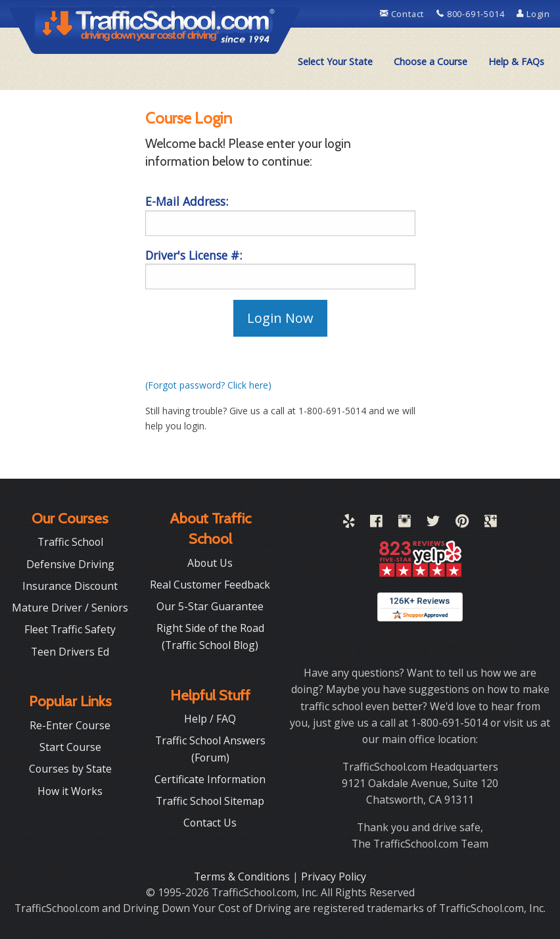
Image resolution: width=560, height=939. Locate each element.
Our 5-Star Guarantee (210, 606)
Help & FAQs (516, 61)
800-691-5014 (472, 14)
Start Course (70, 747)
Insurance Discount (70, 586)
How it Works (70, 791)
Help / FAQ (210, 719)
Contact (403, 14)
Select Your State (335, 61)
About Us (210, 563)
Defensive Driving (70, 564)
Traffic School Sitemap (210, 801)
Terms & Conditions (243, 877)
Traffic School (70, 542)
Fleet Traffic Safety (70, 629)
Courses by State (70, 769)
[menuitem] (335, 62)
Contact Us (210, 823)
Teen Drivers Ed (70, 652)
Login (533, 14)
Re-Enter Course (70, 725)
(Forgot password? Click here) (208, 385)
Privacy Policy (334, 877)
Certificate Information (210, 779)
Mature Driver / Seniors (70, 608)
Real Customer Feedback (210, 585)
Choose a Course (431, 61)
